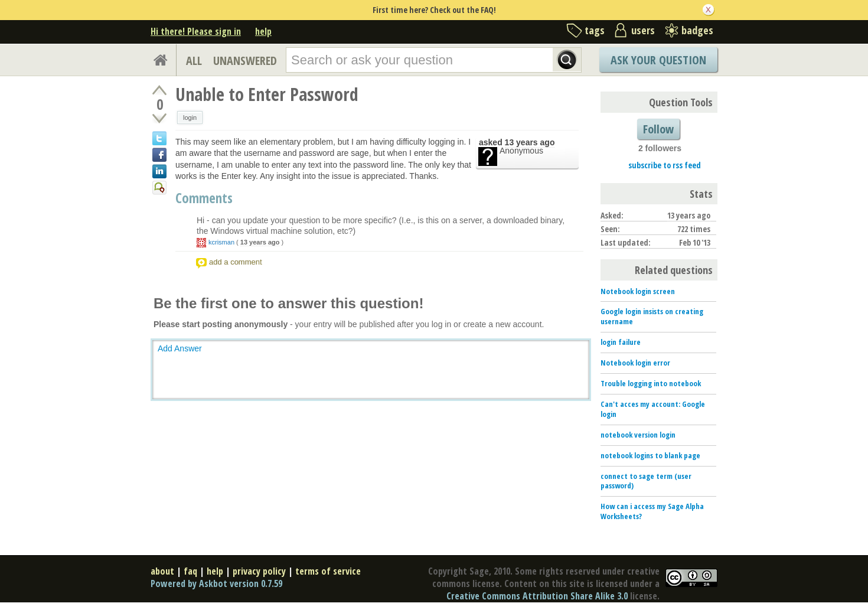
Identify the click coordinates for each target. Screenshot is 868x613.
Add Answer (180, 348)
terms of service (328, 571)
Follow (658, 129)
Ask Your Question (658, 60)
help (263, 31)
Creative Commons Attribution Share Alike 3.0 (537, 596)
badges (697, 30)
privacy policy (259, 571)
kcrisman (221, 242)
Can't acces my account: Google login (653, 409)
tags (595, 30)
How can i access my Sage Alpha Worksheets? (652, 511)
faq (190, 571)
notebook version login (638, 435)
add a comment (236, 262)
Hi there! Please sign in (196, 31)
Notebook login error (635, 363)
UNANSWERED (245, 61)
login (190, 118)
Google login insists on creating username (652, 316)
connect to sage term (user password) (646, 481)
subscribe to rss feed (665, 165)
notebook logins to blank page (650, 455)
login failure (621, 342)
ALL (194, 61)
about (162, 571)
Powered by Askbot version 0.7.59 (216, 583)
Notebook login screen (638, 291)
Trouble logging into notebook (651, 383)
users (643, 30)
